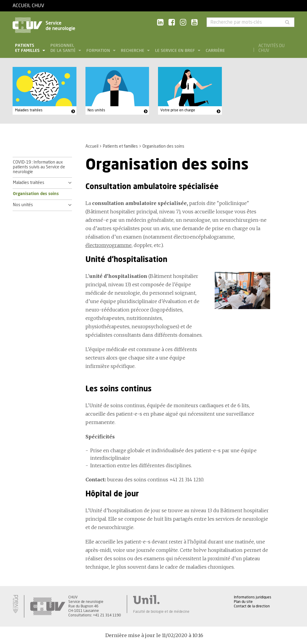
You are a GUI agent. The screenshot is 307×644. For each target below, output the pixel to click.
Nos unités (96, 110)
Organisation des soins (36, 194)
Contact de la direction (252, 606)
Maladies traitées (29, 110)
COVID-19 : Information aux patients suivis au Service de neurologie (39, 167)
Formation (99, 51)
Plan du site (243, 602)
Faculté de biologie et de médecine (161, 612)
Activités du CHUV (271, 48)
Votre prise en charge (178, 110)
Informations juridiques (253, 597)
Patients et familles (28, 48)
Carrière (215, 51)
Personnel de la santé (64, 48)
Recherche (133, 51)
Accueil (92, 146)
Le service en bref (176, 51)
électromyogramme (109, 245)
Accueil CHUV (28, 6)
